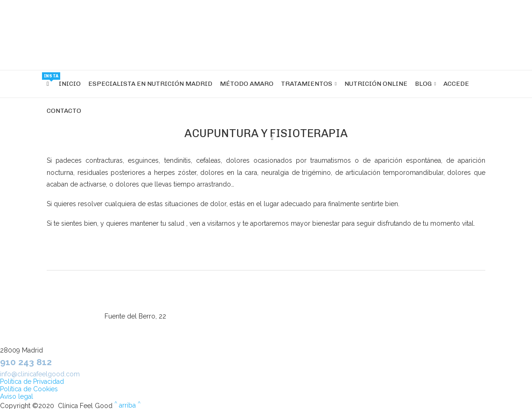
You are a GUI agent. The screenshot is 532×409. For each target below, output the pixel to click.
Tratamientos (307, 84)
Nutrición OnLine (376, 84)
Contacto (64, 111)
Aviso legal (17, 396)
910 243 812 (26, 362)
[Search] (272, 138)
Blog (423, 84)
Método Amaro (247, 84)
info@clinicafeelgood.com (40, 374)
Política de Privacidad (32, 381)
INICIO (70, 84)
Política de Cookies (29, 389)
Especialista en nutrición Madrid (150, 84)
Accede (456, 84)
